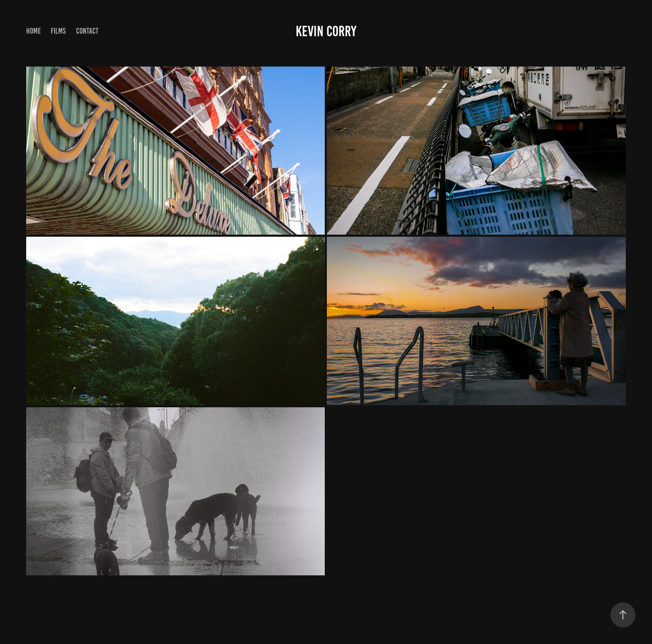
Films (58, 31)
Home (33, 31)
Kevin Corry (326, 31)
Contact (87, 31)
